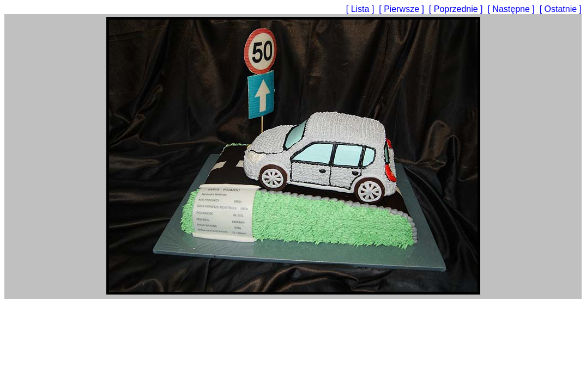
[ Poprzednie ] (457, 9)
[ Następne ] (512, 9)
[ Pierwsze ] (403, 9)
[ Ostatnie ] (561, 9)
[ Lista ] (361, 9)
